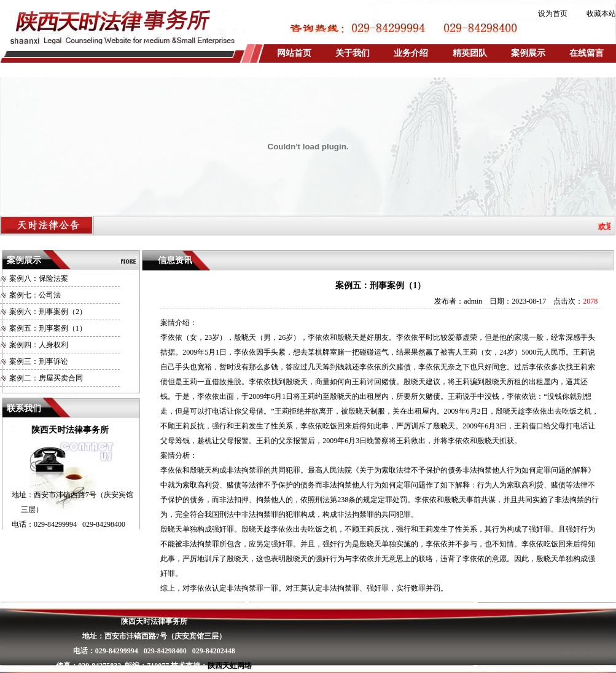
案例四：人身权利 (39, 345)
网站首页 (294, 53)
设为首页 (553, 14)
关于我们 (353, 53)
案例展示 (528, 53)
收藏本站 (601, 14)
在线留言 (587, 53)
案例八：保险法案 (39, 278)
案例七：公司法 (35, 295)
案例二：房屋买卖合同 (46, 378)
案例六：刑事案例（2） (48, 312)
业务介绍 (411, 53)
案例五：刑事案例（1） (48, 328)
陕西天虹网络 (230, 666)
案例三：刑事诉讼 (39, 361)
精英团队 (470, 53)
